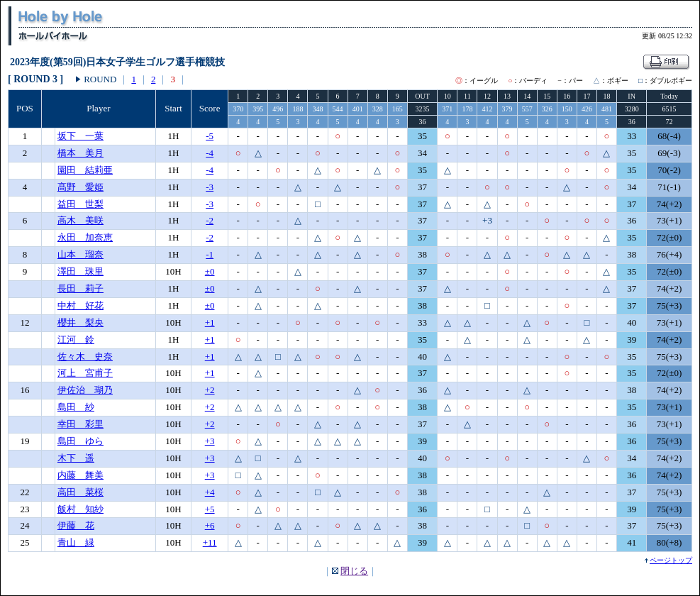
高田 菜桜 (80, 492)
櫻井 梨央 (80, 322)
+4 (210, 492)
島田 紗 (76, 407)
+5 (210, 509)
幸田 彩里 (80, 424)
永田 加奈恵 (85, 237)
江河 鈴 (76, 340)
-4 (210, 153)
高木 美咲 (80, 220)
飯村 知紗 (80, 509)
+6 (210, 525)
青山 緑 (76, 542)
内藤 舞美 (80, 475)
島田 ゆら (80, 441)
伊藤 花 (76, 525)
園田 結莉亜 (85, 170)
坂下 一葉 (80, 136)
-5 (210, 136)
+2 (210, 390)
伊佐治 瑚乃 (85, 390)
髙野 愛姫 (80, 187)
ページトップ (671, 560)
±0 (210, 271)
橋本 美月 (80, 153)
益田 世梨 (80, 204)
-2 (210, 220)
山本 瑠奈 (80, 254)
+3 (210, 441)
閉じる (354, 571)
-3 (210, 187)
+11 (210, 542)
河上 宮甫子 (85, 373)
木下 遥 (76, 458)
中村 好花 (80, 305)
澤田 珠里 (80, 271)
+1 (210, 322)
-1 (210, 254)
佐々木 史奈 (85, 357)
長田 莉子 (80, 288)
